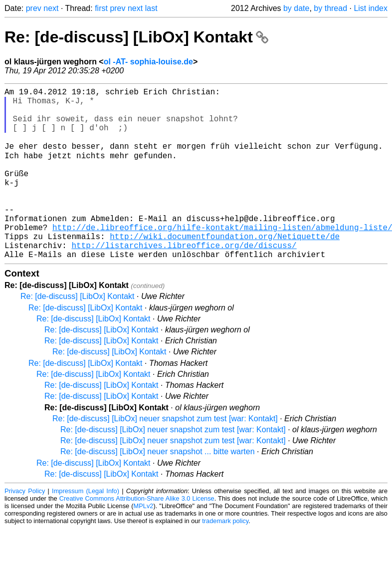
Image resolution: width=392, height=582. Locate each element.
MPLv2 (144, 543)
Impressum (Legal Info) (86, 528)
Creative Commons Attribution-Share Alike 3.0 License (137, 535)
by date (296, 8)
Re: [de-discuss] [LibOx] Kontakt (136, 37)
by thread (330, 8)
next (51, 8)
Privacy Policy (25, 528)
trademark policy (225, 558)
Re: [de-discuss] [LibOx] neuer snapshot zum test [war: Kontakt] (165, 455)
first (101, 8)
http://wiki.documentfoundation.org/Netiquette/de (225, 269)
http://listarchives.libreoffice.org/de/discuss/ (184, 280)
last (151, 8)
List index (371, 8)
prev (34, 8)
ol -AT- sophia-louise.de (148, 62)
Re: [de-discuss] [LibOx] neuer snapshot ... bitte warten (158, 488)
